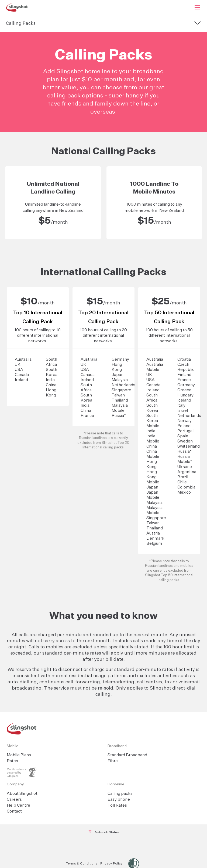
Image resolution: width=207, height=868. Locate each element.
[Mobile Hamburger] (196, 7)
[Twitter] (104, 846)
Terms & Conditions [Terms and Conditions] (82, 864)
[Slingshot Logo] (17, 7)
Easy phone (119, 800)
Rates (12, 761)
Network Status (104, 832)
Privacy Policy (111, 864)
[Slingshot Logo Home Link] (103, 728)
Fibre (113, 761)
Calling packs (120, 794)
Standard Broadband (127, 755)
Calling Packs (21, 24)
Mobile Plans (19, 755)
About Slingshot (22, 794)
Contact (14, 811)
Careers (14, 800)
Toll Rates (117, 805)
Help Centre (18, 805)
